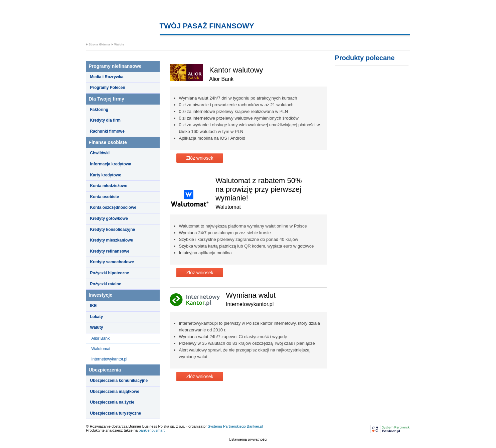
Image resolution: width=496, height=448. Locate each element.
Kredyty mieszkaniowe (112, 240)
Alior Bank (101, 338)
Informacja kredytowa (111, 164)
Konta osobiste (105, 197)
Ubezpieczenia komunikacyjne (119, 381)
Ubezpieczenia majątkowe (115, 392)
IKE (94, 306)
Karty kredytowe (106, 175)
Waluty (119, 44)
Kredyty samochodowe (112, 262)
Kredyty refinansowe (110, 251)
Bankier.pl (255, 426)
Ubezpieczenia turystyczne (116, 413)
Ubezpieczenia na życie (112, 402)
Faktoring (99, 110)
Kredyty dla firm (105, 120)
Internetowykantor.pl (109, 359)
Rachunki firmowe (107, 131)
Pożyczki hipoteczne (110, 273)
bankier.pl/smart (152, 430)
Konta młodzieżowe (109, 186)
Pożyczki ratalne (106, 284)
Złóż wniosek (200, 158)
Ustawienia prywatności (248, 439)
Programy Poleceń (108, 88)
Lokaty (97, 317)
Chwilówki (100, 153)
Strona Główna (100, 44)
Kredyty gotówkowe (109, 218)
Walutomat (101, 349)
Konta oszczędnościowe (113, 207)
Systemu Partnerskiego (227, 426)
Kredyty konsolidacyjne (113, 230)
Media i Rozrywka (107, 77)
